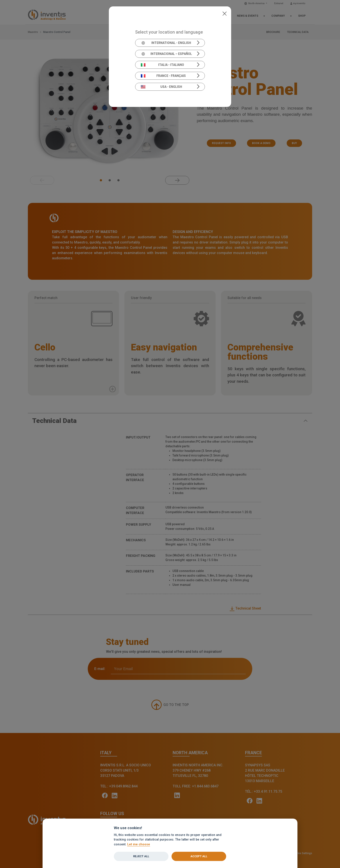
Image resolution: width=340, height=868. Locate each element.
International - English (166, 43)
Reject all (141, 856)
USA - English (161, 87)
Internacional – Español (166, 54)
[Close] (225, 13)
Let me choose (139, 844)
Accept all (199, 856)
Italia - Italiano (163, 65)
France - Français (163, 76)
